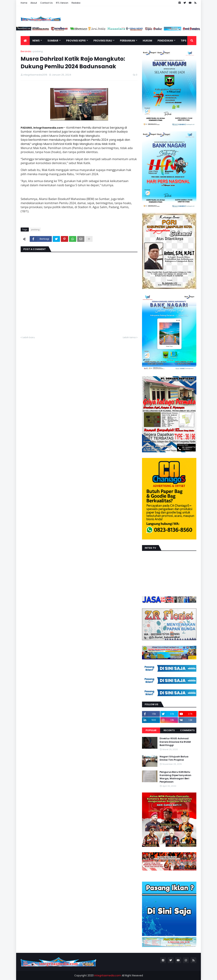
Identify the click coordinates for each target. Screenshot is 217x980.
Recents (169, 730)
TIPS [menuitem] (184, 41)
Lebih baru (29, 337)
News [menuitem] (36, 41)
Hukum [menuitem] (147, 41)
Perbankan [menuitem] (127, 41)
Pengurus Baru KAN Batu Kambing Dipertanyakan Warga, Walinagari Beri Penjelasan (175, 777)
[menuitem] (25, 41)
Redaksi (76, 3)
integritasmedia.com (108, 975)
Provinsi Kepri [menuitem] (76, 41)
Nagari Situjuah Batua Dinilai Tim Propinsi (174, 758)
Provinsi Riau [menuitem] (103, 41)
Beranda (26, 51)
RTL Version (62, 3)
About (34, 3)
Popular (151, 730)
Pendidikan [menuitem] (165, 41)
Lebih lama (129, 337)
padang (38, 51)
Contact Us (46, 3)
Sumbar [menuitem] (53, 41)
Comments (187, 730)
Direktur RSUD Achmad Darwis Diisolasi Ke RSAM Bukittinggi (175, 742)
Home (24, 3)
